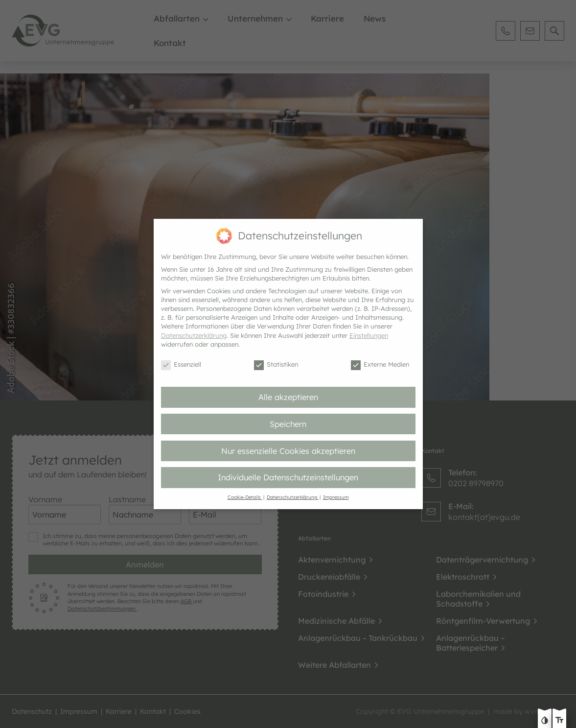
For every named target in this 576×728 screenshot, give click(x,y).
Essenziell (181, 365)
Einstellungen (369, 335)
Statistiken (276, 365)
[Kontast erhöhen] (545, 721)
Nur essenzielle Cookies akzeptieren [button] (288, 451)
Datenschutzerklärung (194, 335)
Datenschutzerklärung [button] (293, 497)
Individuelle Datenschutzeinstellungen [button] (288, 477)
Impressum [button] (336, 497)
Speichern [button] (288, 424)
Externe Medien (380, 365)
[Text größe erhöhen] (559, 721)
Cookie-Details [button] (245, 497)
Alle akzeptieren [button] (288, 397)
